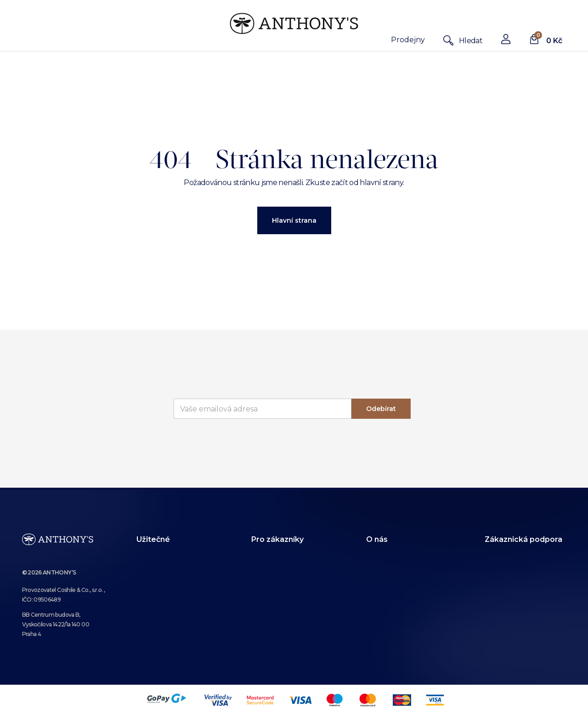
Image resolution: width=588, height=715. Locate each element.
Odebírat (381, 409)
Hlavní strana (294, 220)
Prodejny (408, 40)
